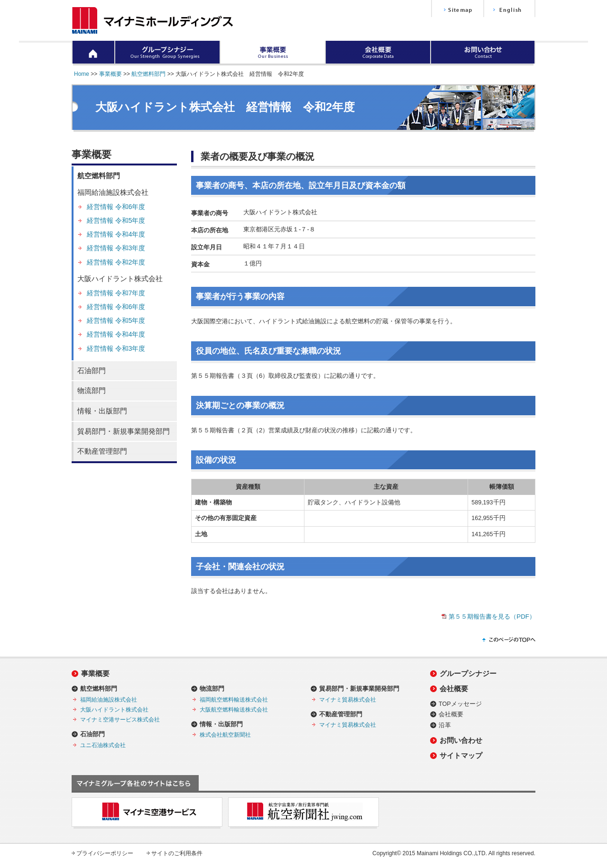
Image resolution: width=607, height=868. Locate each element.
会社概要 (454, 689)
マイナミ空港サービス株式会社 (120, 719)
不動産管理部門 (102, 451)
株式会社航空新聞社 (225, 735)
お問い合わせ (461, 740)
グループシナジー (468, 673)
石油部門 (92, 371)
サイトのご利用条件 (177, 853)
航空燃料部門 (148, 74)
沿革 (445, 725)
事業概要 (110, 74)
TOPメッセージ (460, 704)
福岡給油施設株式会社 (113, 192)
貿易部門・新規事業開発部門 (124, 431)
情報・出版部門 (102, 411)
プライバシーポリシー (105, 853)
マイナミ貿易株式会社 (348, 699)
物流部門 (92, 391)
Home (82, 74)
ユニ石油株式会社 (103, 745)
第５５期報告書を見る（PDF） (492, 617)
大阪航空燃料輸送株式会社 (234, 709)
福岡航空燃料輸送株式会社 (234, 699)
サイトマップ (461, 755)
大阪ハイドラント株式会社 (120, 279)
